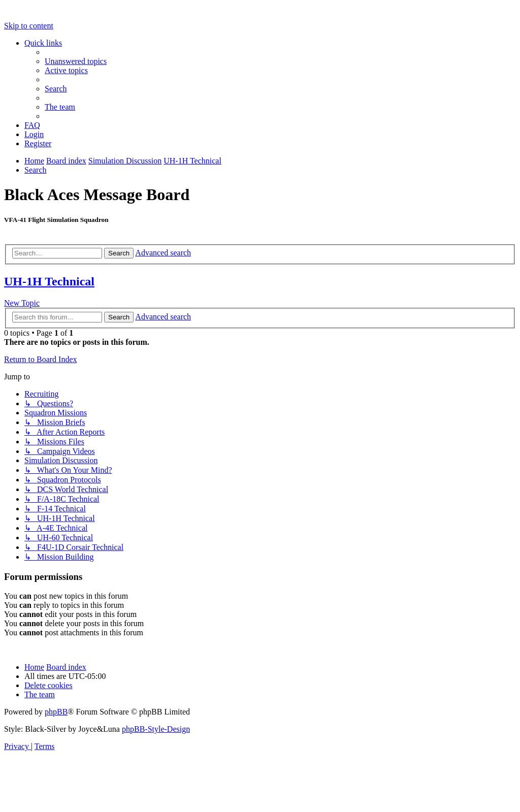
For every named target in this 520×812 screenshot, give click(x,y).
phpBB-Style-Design (156, 729)
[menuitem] (76, 61)
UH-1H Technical (49, 281)
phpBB (56, 712)
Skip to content (29, 26)
